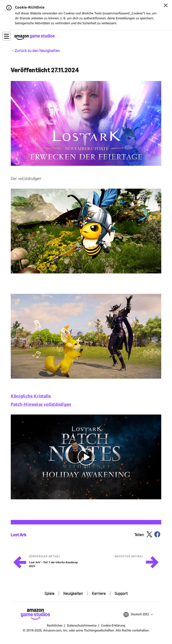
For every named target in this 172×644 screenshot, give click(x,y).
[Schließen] (166, 6)
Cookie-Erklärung (113, 625)
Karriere (99, 594)
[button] (6, 36)
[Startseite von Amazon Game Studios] (34, 37)
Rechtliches (55, 625)
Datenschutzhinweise (82, 625)
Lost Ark (19, 535)
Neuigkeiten (73, 594)
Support (121, 594)
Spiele (49, 594)
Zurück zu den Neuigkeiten (37, 51)
